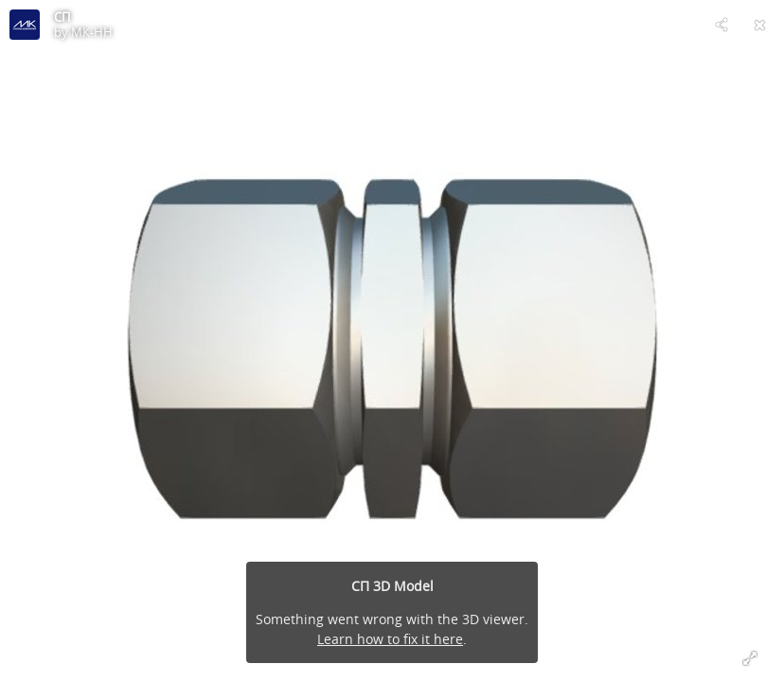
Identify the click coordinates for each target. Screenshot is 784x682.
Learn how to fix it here (390, 639)
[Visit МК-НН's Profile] (25, 25)
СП (62, 17)
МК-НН (92, 32)
